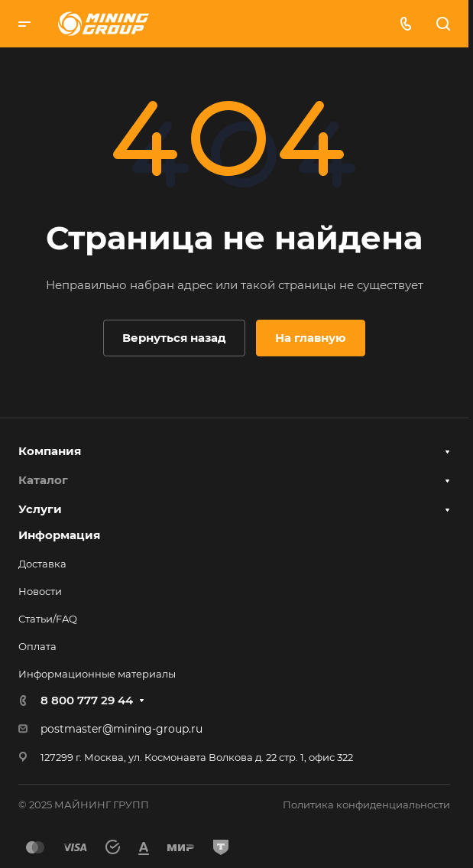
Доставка (42, 564)
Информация (59, 535)
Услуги (40, 509)
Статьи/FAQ (48, 619)
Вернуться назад (174, 338)
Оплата (37, 646)
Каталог (43, 480)
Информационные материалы (97, 674)
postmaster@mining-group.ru (121, 729)
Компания (50, 451)
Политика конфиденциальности (366, 805)
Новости (40, 591)
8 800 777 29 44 (87, 700)
